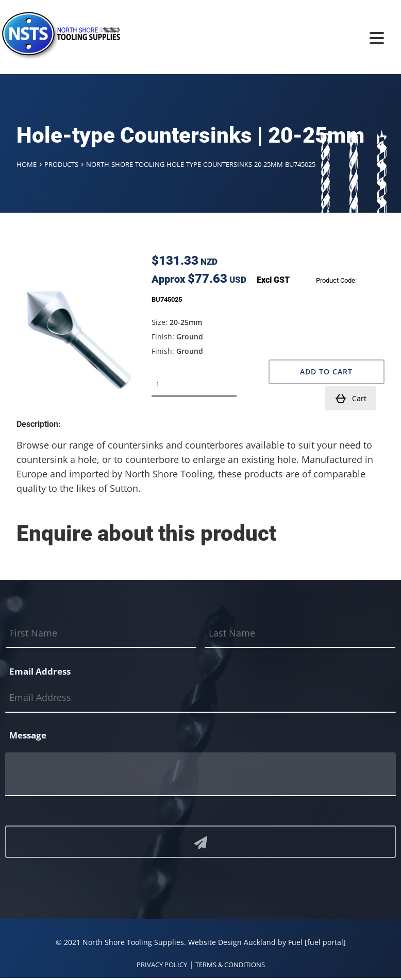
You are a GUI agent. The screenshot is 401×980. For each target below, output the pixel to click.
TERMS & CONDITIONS (230, 965)
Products (61, 164)
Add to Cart (326, 372)
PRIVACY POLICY (162, 965)
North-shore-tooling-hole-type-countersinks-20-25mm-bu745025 (201, 164)
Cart (350, 399)
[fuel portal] (325, 942)
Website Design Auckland (232, 942)
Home (27, 164)
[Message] (201, 774)
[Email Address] (201, 698)
